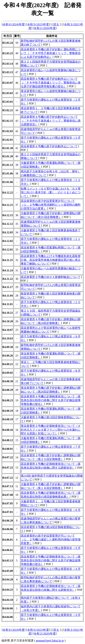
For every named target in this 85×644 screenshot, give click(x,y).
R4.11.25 (8, 260)
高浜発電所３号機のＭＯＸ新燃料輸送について (51, 277)
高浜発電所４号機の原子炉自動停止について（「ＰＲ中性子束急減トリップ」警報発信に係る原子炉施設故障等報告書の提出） (51, 83)
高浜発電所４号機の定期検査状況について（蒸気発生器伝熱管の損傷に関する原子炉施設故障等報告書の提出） (51, 400)
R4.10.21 (8, 313)
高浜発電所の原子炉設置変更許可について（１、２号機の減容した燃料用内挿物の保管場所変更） (51, 539)
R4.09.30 (8, 347)
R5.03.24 (8, 43)
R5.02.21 (8, 110)
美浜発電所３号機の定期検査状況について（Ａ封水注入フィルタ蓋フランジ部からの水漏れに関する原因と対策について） (51, 430)
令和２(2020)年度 (45, 28)
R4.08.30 (8, 381)
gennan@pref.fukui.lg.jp (50, 641)
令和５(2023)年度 (38, 24)
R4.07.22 (8, 457)
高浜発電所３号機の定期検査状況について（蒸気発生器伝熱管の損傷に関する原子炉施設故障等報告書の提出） (51, 560)
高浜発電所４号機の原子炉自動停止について (49, 146)
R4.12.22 (8, 193)
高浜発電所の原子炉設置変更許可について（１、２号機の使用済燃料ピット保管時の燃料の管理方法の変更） (51, 205)
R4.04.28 (8, 579)
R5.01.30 (8, 148)
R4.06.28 (8, 521)
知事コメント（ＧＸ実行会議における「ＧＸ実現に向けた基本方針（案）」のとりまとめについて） (51, 192)
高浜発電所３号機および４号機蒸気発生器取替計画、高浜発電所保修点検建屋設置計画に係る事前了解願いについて (51, 260)
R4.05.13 (8, 561)
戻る (56, 24)
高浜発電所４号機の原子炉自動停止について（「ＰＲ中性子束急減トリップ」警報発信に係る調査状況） (51, 121)
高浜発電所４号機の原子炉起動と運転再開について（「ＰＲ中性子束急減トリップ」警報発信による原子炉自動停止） (51, 53)
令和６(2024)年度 (14, 24)
